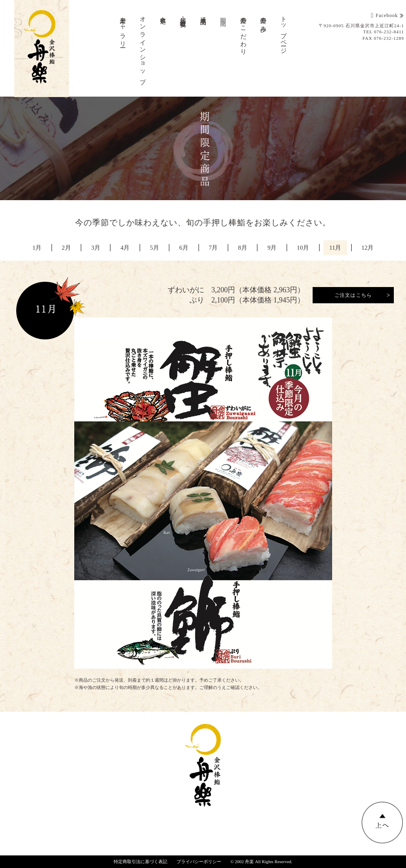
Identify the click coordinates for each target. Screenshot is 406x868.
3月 (94, 248)
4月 (124, 248)
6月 (184, 248)
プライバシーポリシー (199, 862)
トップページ (284, 32)
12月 (370, 248)
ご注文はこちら (353, 295)
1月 (35, 248)
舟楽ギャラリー (123, 29)
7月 (214, 248)
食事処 (163, 13)
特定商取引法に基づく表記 (140, 862)
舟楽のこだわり (244, 32)
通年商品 (203, 14)
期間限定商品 (223, 15)
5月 (154, 248)
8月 (243, 248)
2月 (64, 248)
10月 (304, 248)
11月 (337, 248)
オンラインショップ (143, 47)
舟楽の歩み (263, 21)
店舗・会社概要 (183, 15)
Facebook (384, 15)
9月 (273, 248)
